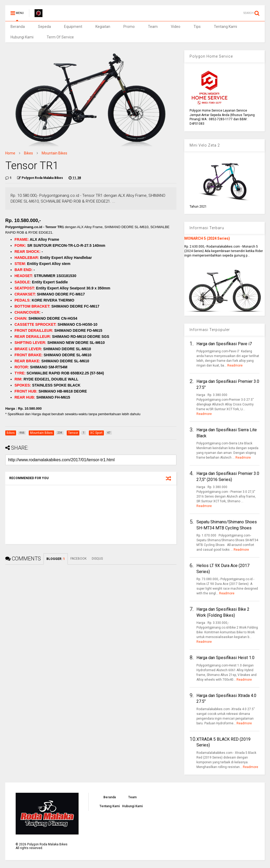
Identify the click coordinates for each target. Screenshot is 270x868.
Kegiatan (103, 27)
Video (176, 27)
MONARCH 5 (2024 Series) (207, 238)
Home (10, 153)
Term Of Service (60, 37)
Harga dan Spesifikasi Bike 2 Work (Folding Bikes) (223, 612)
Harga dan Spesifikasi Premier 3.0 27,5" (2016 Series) (228, 476)
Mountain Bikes (54, 153)
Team (153, 27)
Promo (129, 27)
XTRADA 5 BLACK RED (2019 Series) (223, 742)
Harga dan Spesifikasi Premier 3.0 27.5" (228, 384)
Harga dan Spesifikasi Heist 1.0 (225, 658)
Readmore (235, 365)
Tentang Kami (225, 27)
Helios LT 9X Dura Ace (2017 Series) (223, 568)
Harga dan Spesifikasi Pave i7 (224, 344)
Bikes (28, 153)
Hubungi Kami (22, 37)
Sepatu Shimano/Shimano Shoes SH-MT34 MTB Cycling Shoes (227, 525)
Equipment (73, 27)
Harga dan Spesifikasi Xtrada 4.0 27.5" (226, 698)
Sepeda (44, 27)
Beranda (18, 27)
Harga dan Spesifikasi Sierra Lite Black (227, 433)
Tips (197, 27)
